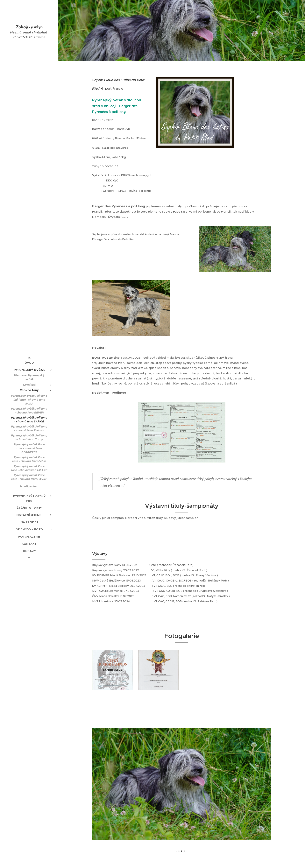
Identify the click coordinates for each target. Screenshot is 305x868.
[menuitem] (29, 363)
